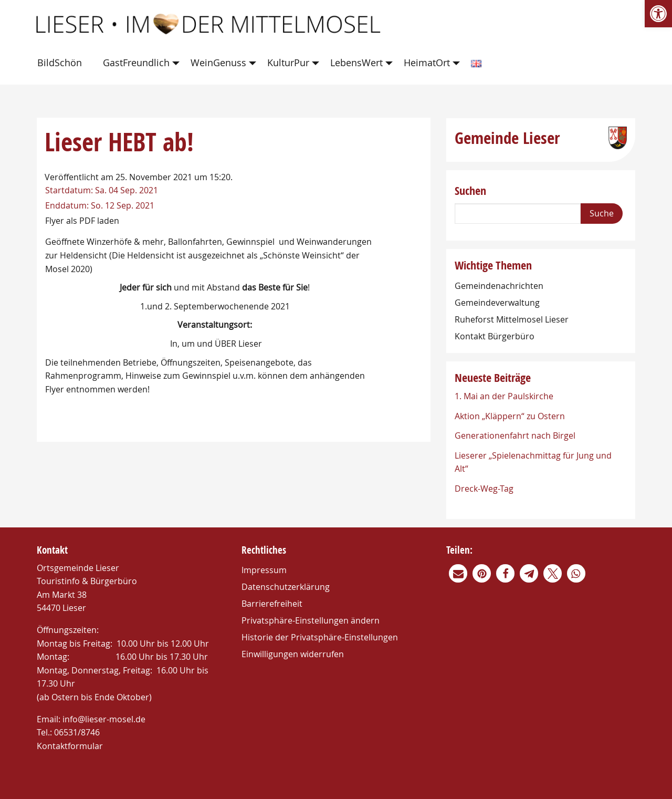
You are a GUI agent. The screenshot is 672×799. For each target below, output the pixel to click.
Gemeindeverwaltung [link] (497, 303)
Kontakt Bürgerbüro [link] (495, 336)
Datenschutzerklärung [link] (286, 587)
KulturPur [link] (288, 63)
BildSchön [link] (60, 63)
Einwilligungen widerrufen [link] (293, 654)
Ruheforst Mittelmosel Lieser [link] (512, 319)
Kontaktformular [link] (70, 746)
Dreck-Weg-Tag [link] (484, 489)
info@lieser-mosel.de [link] (104, 719)
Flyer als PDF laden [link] (82, 221)
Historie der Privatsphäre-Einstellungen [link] (320, 637)
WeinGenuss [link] (218, 63)
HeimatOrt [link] (427, 63)
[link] (658, 14)
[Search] (518, 214)
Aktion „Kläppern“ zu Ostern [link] (510, 416)
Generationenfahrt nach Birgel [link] (515, 435)
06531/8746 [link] (77, 732)
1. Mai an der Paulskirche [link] (504, 396)
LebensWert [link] (356, 63)
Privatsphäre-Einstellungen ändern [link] (311, 620)
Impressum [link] (264, 570)
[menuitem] (62, 63)
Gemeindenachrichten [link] (499, 286)
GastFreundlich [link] (136, 63)
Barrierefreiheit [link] (272, 604)
